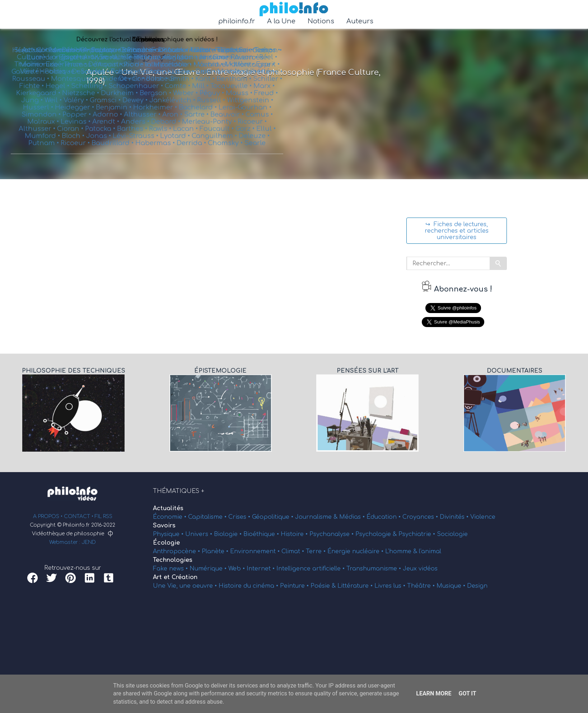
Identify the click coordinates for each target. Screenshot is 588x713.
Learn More (434, 693)
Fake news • (171, 569)
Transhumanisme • (375, 569)
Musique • (452, 586)
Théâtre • (422, 586)
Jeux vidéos (420, 569)
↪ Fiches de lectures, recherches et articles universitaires (457, 231)
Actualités (168, 508)
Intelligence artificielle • (311, 569)
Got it (467, 693)
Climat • (294, 551)
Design (477, 586)
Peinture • (295, 586)
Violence (483, 517)
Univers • (200, 534)
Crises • (240, 517)
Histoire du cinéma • (249, 586)
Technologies (173, 560)
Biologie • (229, 534)
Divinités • (455, 517)
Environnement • (256, 551)
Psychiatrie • (418, 534)
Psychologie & (377, 534)
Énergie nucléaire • (356, 551)
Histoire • (295, 534)
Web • (237, 569)
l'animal (430, 551)
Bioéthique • (262, 534)
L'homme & (402, 551)
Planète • (216, 551)
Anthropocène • (177, 551)
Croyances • (421, 517)
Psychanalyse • (332, 534)
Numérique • (209, 569)
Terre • (317, 551)
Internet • (262, 569)
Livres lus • (391, 586)
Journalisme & (317, 517)
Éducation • (384, 517)
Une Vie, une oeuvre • (186, 586)
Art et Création (175, 577)
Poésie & (324, 586)
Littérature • (356, 586)
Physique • (169, 534)
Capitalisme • (208, 517)
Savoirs (164, 526)
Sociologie (452, 534)
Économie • (171, 517)
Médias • (353, 517)
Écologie (166, 543)
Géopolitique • (274, 517)
